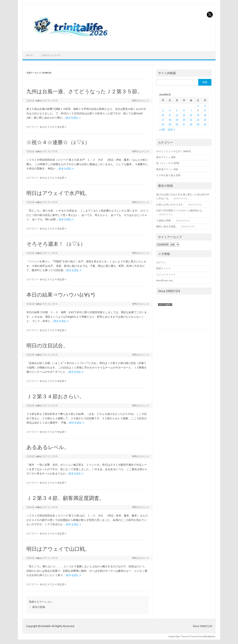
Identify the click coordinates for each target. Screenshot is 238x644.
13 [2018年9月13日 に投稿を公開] (184, 115)
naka (38, 101)
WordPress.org (164, 280)
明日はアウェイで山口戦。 (58, 549)
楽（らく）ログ (165, 163)
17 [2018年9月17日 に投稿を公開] (163, 120)
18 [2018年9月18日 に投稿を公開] (170, 120)
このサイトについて (50, 55)
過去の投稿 (37, 607)
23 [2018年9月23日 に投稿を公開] (205, 120)
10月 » (171, 130)
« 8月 (162, 130)
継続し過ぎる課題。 (167, 226)
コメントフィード (166, 274)
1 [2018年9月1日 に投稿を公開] (198, 106)
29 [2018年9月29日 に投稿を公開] (198, 124)
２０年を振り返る (166, 175)
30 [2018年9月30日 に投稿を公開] (205, 124)
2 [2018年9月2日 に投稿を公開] (205, 106)
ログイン (161, 262)
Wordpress (209, 636)
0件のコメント (141, 101)
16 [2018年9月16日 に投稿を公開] (205, 115)
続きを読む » (73, 118)
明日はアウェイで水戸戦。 (58, 193)
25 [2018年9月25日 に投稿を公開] (170, 124)
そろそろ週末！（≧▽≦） (56, 244)
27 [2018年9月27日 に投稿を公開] (184, 124)
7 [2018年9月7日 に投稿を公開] (191, 110)
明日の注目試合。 (47, 345)
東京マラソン (163, 157)
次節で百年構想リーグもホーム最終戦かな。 (180, 210)
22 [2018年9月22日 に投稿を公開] (198, 120)
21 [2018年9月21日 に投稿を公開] (191, 120)
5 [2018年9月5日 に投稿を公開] (177, 110)
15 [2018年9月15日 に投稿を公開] (198, 115)
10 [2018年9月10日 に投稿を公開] (163, 115)
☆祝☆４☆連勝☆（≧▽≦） (58, 142)
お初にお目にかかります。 (171, 204)
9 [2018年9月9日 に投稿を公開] (205, 110)
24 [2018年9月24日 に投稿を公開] (163, 124)
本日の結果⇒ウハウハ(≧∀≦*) (61, 295)
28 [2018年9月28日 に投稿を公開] (191, 124)
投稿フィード (163, 268)
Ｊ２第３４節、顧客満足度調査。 (65, 498)
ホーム (30, 55)
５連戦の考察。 (165, 220)
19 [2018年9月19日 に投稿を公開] (177, 120)
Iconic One (174, 636)
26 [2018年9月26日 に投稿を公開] (177, 124)
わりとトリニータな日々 (53, 127)
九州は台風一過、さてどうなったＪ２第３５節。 (84, 91)
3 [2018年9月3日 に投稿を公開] (163, 110)
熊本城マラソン (165, 169)
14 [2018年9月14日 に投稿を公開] (191, 115)
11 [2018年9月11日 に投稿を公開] (170, 115)
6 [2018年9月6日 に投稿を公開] (184, 110)
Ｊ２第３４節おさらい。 (55, 396)
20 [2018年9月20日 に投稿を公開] (184, 120)
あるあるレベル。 (48, 447)
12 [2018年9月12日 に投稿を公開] (177, 115)
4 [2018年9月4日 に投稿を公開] (170, 110)
